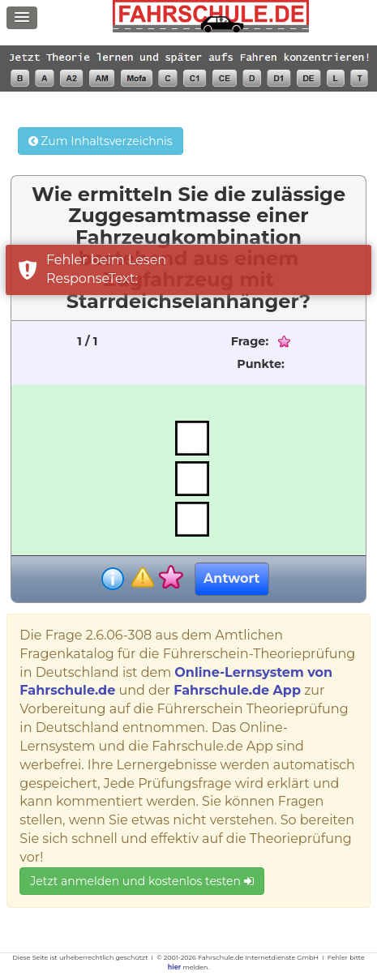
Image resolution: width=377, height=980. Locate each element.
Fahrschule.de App (237, 690)
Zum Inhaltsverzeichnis (101, 141)
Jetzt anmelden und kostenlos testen (141, 881)
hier (174, 967)
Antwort (231, 578)
